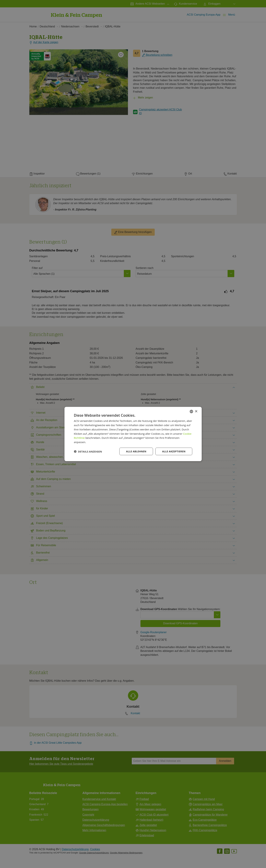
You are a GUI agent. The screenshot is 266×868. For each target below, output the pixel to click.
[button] (88, 451)
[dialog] (133, 434)
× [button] (196, 411)
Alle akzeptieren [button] (174, 451)
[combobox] (191, 412)
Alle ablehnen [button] (136, 451)
